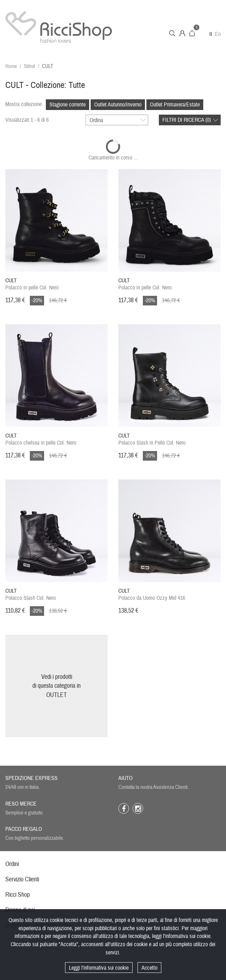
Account (182, 33)
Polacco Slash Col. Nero (31, 594)
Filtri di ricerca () (187, 120)
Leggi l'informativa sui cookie (99, 968)
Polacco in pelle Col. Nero (32, 284)
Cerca (172, 33)
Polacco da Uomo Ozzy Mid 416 (152, 594)
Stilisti (29, 66)
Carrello (192, 33)
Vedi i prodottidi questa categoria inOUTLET (56, 686)
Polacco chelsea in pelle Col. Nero (41, 439)
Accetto (149, 968)
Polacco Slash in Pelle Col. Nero (152, 439)
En (218, 34)
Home (11, 66)
